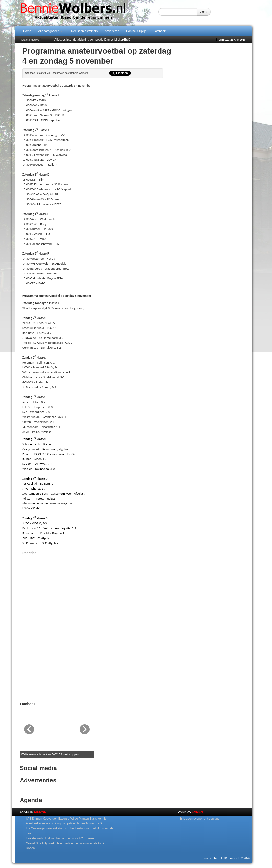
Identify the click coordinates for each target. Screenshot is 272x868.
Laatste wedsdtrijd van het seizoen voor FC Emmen (60, 838)
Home (27, 31)
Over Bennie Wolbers (84, 31)
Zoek (204, 12)
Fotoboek (159, 31)
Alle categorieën (50, 31)
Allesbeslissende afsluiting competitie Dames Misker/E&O (92, 40)
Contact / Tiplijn (136, 31)
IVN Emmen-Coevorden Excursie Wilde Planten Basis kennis (66, 819)
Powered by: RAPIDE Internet (221, 858)
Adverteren (112, 31)
